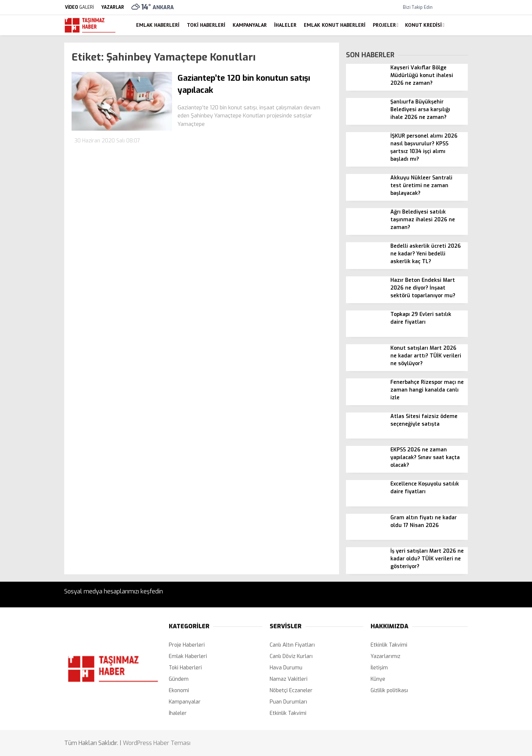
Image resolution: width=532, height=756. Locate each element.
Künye (378, 679)
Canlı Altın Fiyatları (292, 645)
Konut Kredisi (423, 25)
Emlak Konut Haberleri (335, 25)
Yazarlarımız (385, 656)
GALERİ (79, 7)
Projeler (384, 25)
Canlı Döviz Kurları (291, 656)
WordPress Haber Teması (157, 743)
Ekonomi (179, 690)
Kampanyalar (250, 25)
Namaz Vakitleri (289, 679)
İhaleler (285, 25)
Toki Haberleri (206, 25)
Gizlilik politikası (389, 690)
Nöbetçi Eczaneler (291, 690)
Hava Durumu (286, 668)
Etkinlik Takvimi (288, 713)
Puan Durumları (288, 702)
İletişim (379, 668)
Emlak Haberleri (158, 25)
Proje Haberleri (187, 645)
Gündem (179, 679)
